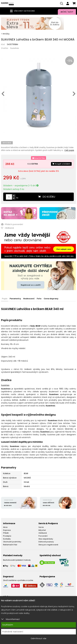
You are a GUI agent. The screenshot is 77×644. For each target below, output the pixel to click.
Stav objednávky (46, 539)
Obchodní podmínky (12, 542)
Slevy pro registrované (48, 545)
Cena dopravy (51, 299)
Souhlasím (8, 625)
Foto (39, 299)
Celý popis (69, 150)
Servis (41, 527)
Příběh (6, 533)
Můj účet (42, 530)
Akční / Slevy (67, 12)
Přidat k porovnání (12, 224)
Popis (5, 299)
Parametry (15, 299)
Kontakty (7, 539)
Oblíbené (43, 533)
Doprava (7, 530)
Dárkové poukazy (46, 542)
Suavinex (15, 48)
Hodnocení (29, 299)
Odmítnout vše (39, 638)
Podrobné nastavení (13, 632)
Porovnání (43, 536)
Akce (5, 527)
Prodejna (7, 536)
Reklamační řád (10, 545)
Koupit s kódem (61, 164)
